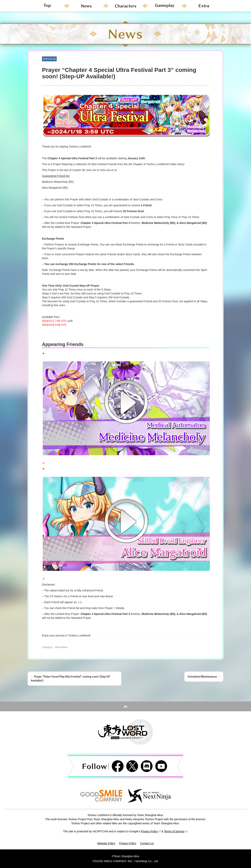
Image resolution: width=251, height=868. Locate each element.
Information (61, 647)
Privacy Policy (151, 831)
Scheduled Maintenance (204, 677)
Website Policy (106, 843)
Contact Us (147, 843)
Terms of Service (176, 831)
